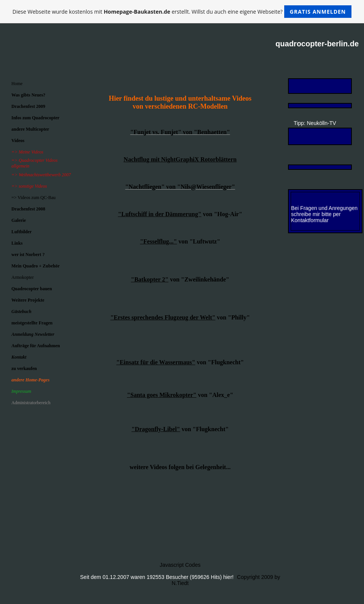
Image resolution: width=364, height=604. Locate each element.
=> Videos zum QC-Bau (33, 198)
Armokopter (23, 277)
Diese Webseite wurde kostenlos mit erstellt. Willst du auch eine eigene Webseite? (182, 12)
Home (17, 84)
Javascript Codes (180, 565)
